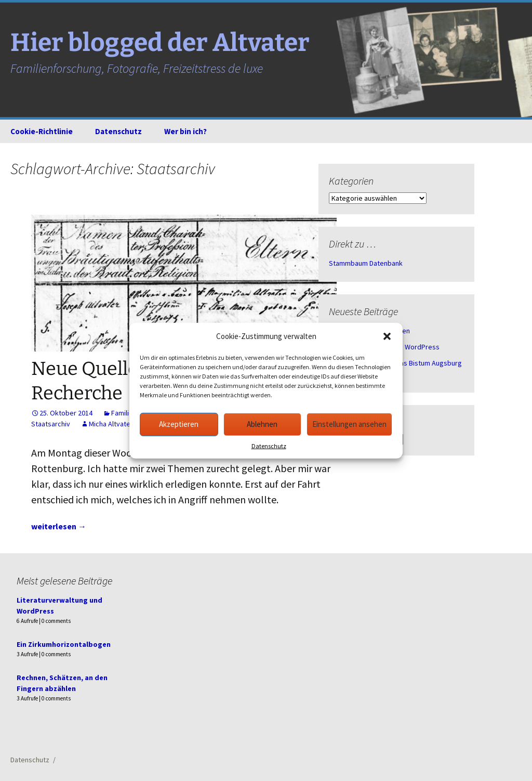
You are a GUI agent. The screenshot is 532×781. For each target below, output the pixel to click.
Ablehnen (262, 424)
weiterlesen (59, 526)
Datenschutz (269, 445)
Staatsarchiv (51, 424)
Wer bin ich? (185, 131)
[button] (387, 336)
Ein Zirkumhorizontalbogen (64, 644)
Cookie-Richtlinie (42, 131)
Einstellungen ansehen (349, 424)
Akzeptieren (179, 424)
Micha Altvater (111, 424)
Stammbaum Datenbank (366, 263)
